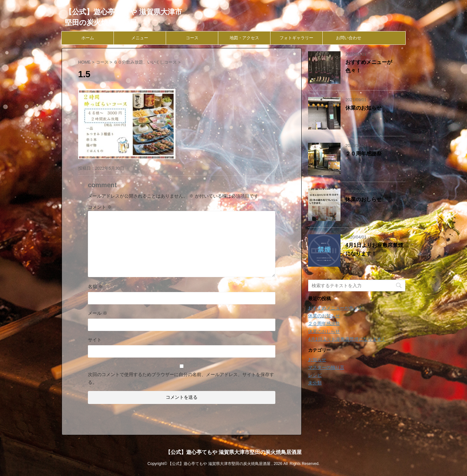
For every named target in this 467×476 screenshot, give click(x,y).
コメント (100, 207)
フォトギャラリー (296, 38)
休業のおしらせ (364, 199)
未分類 (315, 383)
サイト (95, 340)
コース (192, 38)
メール (98, 313)
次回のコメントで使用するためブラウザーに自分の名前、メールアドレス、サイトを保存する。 (181, 378)
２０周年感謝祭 (364, 154)
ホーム (88, 38)
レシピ (315, 375)
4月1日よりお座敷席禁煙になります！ (347, 339)
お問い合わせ (349, 38)
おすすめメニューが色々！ (335, 308)
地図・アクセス (244, 38)
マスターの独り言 (326, 367)
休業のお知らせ (364, 108)
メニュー (140, 38)
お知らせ (317, 360)
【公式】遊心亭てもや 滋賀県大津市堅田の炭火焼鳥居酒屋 (233, 452)
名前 (95, 287)
